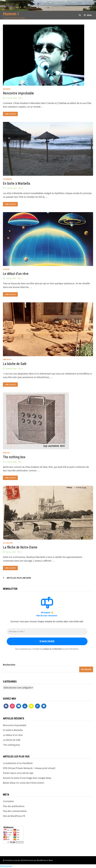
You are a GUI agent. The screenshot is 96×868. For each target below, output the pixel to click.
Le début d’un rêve (16, 274)
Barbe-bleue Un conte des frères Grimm (23, 783)
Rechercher (9, 665)
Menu (88, 15)
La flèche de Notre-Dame (20, 547)
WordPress (41, 860)
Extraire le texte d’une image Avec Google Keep (27, 778)
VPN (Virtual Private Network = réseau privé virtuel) (29, 768)
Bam (51, 860)
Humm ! (11, 14)
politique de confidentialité (52, 649)
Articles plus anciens (19, 578)
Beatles (6, 453)
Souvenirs (7, 179)
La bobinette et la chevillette (18, 763)
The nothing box (14, 457)
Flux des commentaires (15, 811)
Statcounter (6, 866)
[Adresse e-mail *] (47, 632)
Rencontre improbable (18, 93)
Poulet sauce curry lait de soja (18, 773)
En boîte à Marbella (17, 183)
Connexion (8, 801)
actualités (8, 543)
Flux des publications (14, 806)
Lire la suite (10, 114)
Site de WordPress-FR (14, 816)
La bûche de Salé (15, 364)
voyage (6, 269)
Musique (7, 89)
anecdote (7, 359)
